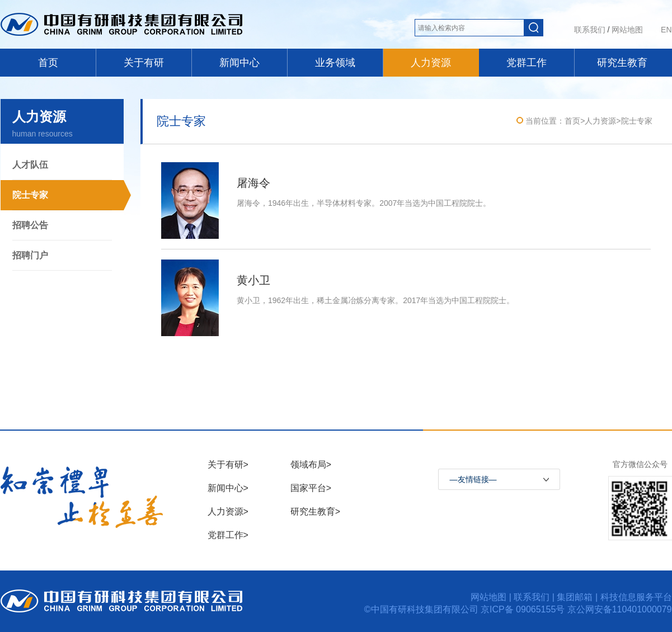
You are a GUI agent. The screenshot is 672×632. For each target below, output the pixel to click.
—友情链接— (473, 479)
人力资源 (431, 63)
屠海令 (253, 183)
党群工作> (228, 535)
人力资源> (228, 511)
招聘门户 (30, 255)
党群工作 (527, 63)
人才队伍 (30, 165)
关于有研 (144, 63)
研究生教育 (622, 63)
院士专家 (30, 195)
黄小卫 (253, 280)
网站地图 (627, 30)
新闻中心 (239, 63)
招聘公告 (30, 225)
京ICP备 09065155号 (524, 609)
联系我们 (590, 30)
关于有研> (228, 464)
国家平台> (311, 488)
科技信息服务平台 (636, 597)
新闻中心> (228, 488)
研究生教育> (315, 511)
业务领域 (335, 63)
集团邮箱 (575, 597)
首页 (48, 63)
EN (666, 30)
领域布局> (311, 464)
